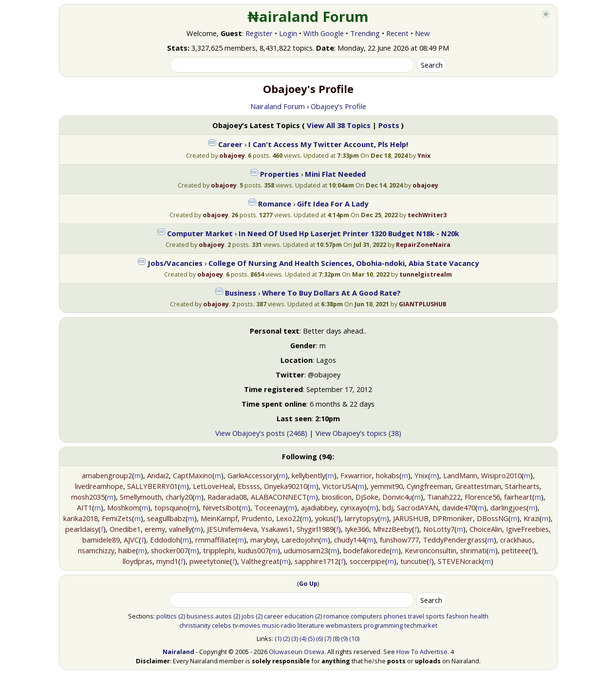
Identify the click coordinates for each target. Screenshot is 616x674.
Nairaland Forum (278, 106)
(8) (336, 638)
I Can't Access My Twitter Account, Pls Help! (328, 144)
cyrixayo (354, 507)
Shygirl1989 (315, 529)
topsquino (171, 507)
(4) (303, 638)
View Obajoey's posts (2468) (261, 433)
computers (366, 616)
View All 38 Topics (339, 125)
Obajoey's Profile (338, 106)
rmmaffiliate (215, 540)
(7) (328, 638)
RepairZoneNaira (423, 244)
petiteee (515, 550)
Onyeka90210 (286, 486)
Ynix (424, 155)
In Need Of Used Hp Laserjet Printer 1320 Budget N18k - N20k (349, 233)
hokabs (388, 475)
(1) (278, 638)
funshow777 (399, 540)
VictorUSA (339, 486)
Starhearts (522, 486)
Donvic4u (397, 497)
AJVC (131, 540)
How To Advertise (422, 652)
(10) (354, 638)
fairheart (518, 497)
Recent (397, 33)
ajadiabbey (319, 507)
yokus (324, 518)
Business (241, 293)
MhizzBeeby (392, 529)
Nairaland (178, 652)
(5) (311, 638)
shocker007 (169, 550)
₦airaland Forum (308, 17)
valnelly (180, 529)
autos (224, 616)
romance (336, 616)
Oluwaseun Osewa (297, 652)
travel (416, 616)
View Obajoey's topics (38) (358, 433)
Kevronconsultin (430, 550)
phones (395, 616)
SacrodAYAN (418, 507)
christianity (195, 625)
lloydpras (138, 561)
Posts (389, 125)
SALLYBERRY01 (152, 486)
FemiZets (117, 518)
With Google (324, 33)
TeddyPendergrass (454, 540)
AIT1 (84, 507)
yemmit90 (387, 486)
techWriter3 (427, 215)
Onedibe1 (125, 529)
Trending (365, 33)
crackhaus (516, 540)
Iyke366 (357, 529)
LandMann (460, 475)
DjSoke (367, 497)
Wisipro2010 (501, 475)
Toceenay (270, 507)
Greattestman (478, 486)
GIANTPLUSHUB (423, 304)
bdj (388, 507)
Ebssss (249, 486)
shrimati (473, 550)
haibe (127, 550)
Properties (280, 174)
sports (435, 616)
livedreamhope (99, 486)
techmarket (421, 625)
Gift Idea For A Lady (333, 204)
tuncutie (413, 561)
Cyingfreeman (429, 486)
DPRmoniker (453, 518)
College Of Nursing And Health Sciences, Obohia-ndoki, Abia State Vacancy (344, 263)
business (200, 616)
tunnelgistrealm (426, 274)
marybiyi (264, 540)
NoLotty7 (439, 529)
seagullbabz (166, 518)
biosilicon (337, 497)
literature (311, 625)
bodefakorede (366, 550)
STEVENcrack (460, 561)
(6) (319, 638)
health (479, 616)
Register (259, 33)
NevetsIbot (221, 507)
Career (230, 144)
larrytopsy (361, 518)
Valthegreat (260, 561)
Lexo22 (288, 518)
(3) (295, 638)
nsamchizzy (96, 550)
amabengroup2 (107, 475)
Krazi (532, 518)
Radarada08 (227, 497)
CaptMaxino (193, 475)
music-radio (279, 625)
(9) (344, 638)
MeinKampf (219, 518)
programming (383, 625)
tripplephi (219, 550)
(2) (182, 616)
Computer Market (200, 233)
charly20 (179, 497)
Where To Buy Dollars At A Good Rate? (331, 293)
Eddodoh (165, 540)
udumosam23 (306, 550)
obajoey (232, 155)
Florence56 (482, 497)
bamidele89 (101, 540)
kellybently (308, 475)
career (273, 616)
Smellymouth (141, 497)
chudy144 (349, 540)
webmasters (344, 625)
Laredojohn (300, 540)
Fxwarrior (356, 475)
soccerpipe (367, 561)
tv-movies (247, 625)
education (299, 616)
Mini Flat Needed (335, 174)
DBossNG (493, 518)
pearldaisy (82, 529)
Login (288, 33)
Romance (275, 204)
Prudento (257, 518)
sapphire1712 (317, 561)
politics (167, 616)
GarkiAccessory (252, 475)
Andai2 (158, 475)
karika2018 (81, 518)
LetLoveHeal (213, 486)
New (422, 33)
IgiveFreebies (527, 529)
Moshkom (123, 507)
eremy (155, 529)
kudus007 (253, 550)
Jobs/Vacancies (175, 263)
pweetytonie (210, 561)
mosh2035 (88, 497)
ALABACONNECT (279, 497)
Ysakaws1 (277, 529)
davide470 (459, 507)
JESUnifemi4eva (232, 529)
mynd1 (167, 561)
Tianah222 (444, 497)
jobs (248, 616)
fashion (457, 616)
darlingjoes (508, 507)
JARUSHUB (411, 518)
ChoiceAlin (486, 529)
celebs (222, 625)
